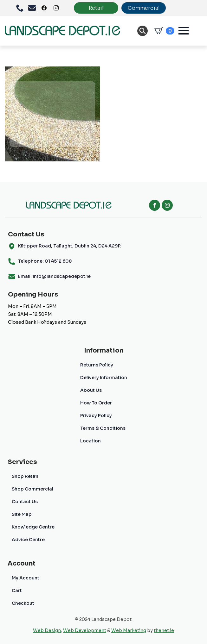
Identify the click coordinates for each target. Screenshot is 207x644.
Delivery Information (104, 378)
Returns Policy (97, 365)
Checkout (23, 603)
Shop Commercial (32, 489)
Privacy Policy (96, 416)
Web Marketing (129, 630)
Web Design (47, 630)
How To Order (96, 403)
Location (91, 441)
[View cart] (163, 31)
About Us (91, 390)
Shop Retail (25, 476)
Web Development (85, 630)
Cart (17, 591)
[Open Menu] (184, 31)
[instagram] (167, 205)
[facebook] (155, 205)
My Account (26, 578)
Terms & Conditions (103, 428)
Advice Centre (28, 540)
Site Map (22, 514)
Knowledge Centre (33, 527)
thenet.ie (164, 630)
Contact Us (25, 502)
